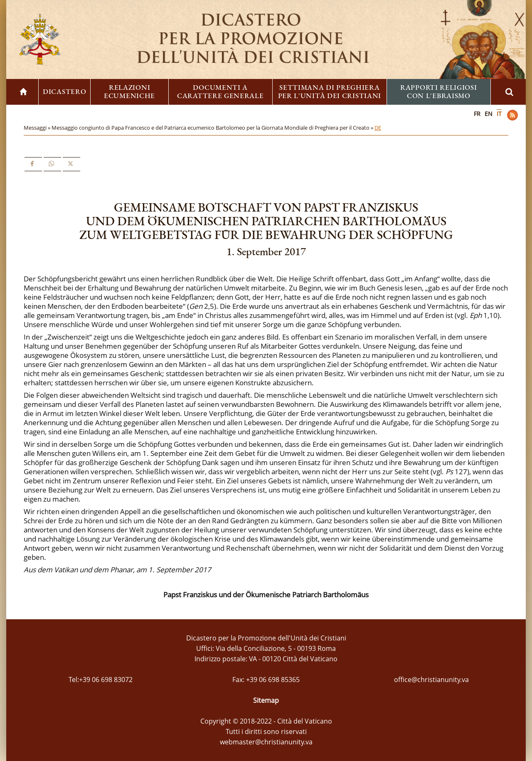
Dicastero (64, 91)
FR (477, 114)
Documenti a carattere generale (220, 91)
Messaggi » (38, 128)
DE (378, 128)
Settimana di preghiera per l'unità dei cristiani (330, 91)
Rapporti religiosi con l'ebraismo (439, 91)
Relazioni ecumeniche (129, 91)
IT (499, 114)
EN (489, 114)
